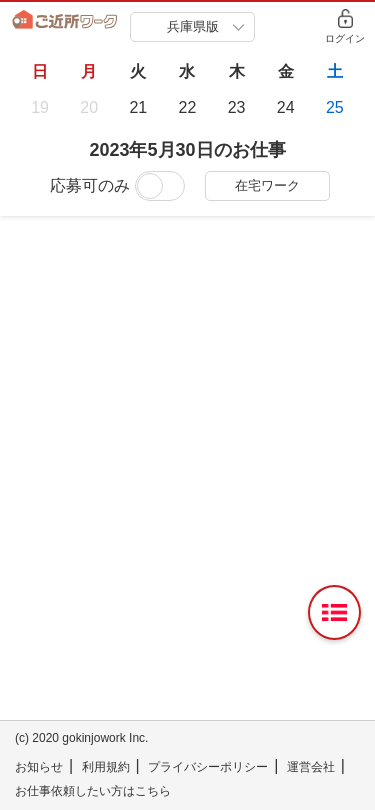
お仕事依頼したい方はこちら (93, 791)
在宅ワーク (267, 185)
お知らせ (39, 767)
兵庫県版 (193, 26)
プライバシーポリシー (208, 767)
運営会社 (311, 767)
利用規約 (106, 767)
